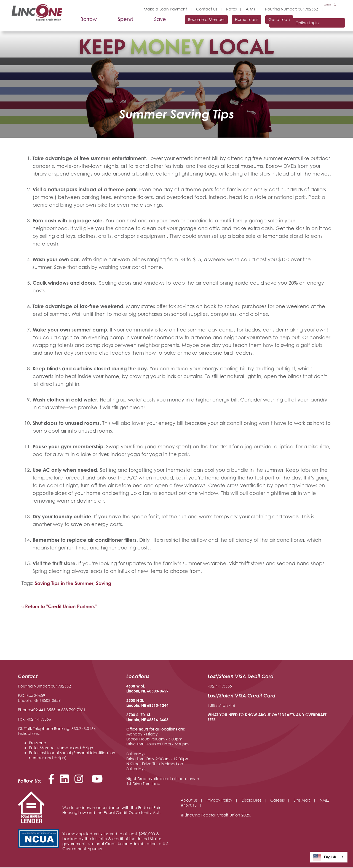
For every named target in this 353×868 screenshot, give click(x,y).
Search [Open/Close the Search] (326, 9)
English (325, 857)
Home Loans (233, 24)
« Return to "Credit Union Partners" (61, 607)
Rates (225, 9)
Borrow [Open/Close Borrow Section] (83, 24)
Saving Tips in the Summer (66, 583)
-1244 (163, 706)
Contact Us (200, 9)
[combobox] (329, 857)
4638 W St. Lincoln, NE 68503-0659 (147, 689)
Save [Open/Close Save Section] (154, 24)
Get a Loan (271, 24)
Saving (108, 583)
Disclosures (251, 801)
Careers (277, 801)
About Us (189, 801)
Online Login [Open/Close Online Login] (315, 24)
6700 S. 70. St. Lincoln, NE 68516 (142, 718)
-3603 (163, 720)
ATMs (245, 9)
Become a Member (188, 24)
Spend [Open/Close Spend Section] (119, 24)
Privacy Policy (220, 801)
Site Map (302, 801)
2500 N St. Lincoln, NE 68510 (142, 703)
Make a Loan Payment (159, 9)
